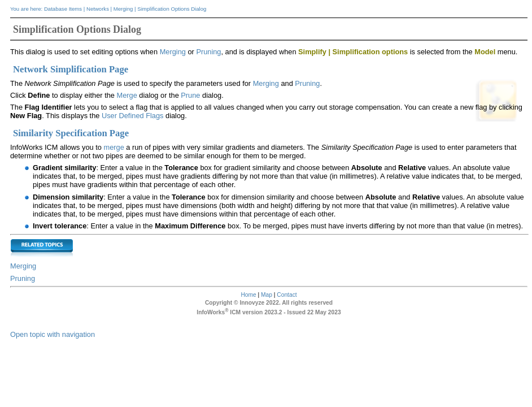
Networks (98, 9)
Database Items (63, 9)
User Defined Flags (133, 116)
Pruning (208, 52)
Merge (127, 95)
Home (248, 295)
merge (114, 147)
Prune (191, 95)
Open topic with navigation (53, 334)
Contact (287, 295)
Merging (123, 9)
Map (267, 295)
